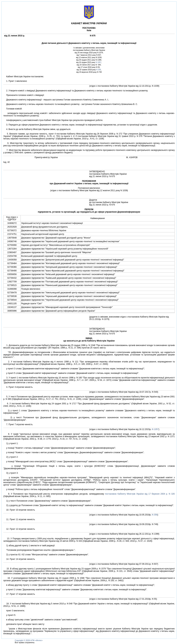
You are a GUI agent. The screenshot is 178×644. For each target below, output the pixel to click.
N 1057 (98, 62)
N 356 (99, 70)
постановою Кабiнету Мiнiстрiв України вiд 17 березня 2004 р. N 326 (140, 494)
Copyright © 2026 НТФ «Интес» (29, 640)
